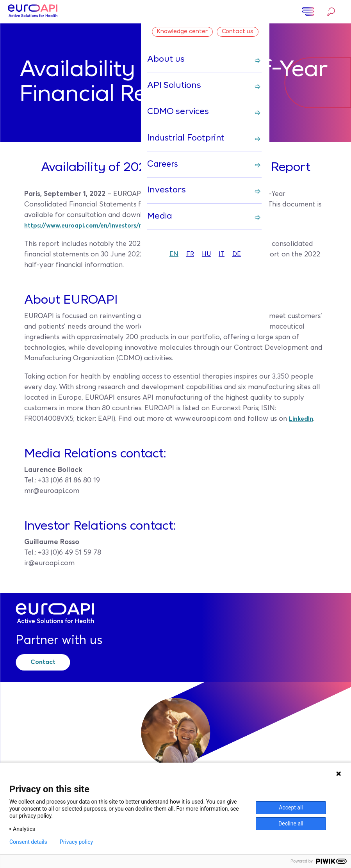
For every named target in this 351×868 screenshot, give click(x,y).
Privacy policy (76, 842)
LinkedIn (303, 419)
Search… (331, 12)
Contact (50, 661)
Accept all (291, 808)
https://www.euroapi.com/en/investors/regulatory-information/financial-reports (157, 226)
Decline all (291, 824)
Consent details (28, 842)
